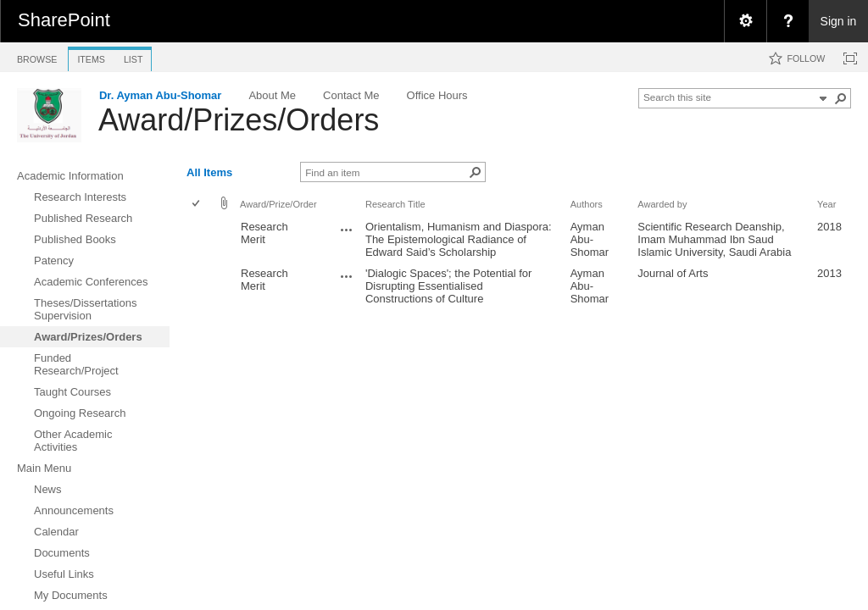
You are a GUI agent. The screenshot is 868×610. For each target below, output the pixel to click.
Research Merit (264, 233)
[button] (841, 98)
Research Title (395, 204)
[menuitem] (745, 21)
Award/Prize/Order (278, 204)
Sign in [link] (839, 21)
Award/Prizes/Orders (239, 120)
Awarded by (662, 204)
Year (826, 204)
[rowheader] (200, 239)
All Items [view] (209, 172)
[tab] (37, 56)
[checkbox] (197, 205)
